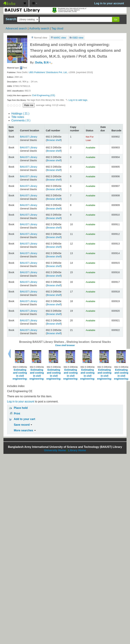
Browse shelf (54, 140)
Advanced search (16, 28)
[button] (25, 3)
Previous (9, 354)
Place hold (21, 408)
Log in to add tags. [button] (78, 100)
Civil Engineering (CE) (44, 95)
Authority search (39, 28)
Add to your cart (24, 419)
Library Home (77, 450)
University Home (55, 450)
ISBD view (78, 38)
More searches (25, 430)
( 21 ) (20, 114)
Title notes (18, 117)
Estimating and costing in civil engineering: (20, 374)
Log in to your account (21, 402)
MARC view (60, 38)
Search (11, 19)
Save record (23, 425)
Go (116, 19)
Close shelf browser (65, 345)
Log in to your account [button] (109, 3)
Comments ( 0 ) (21, 120)
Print (17, 414)
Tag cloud (57, 28)
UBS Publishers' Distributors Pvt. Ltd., (48, 72)
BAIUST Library (12, 3)
